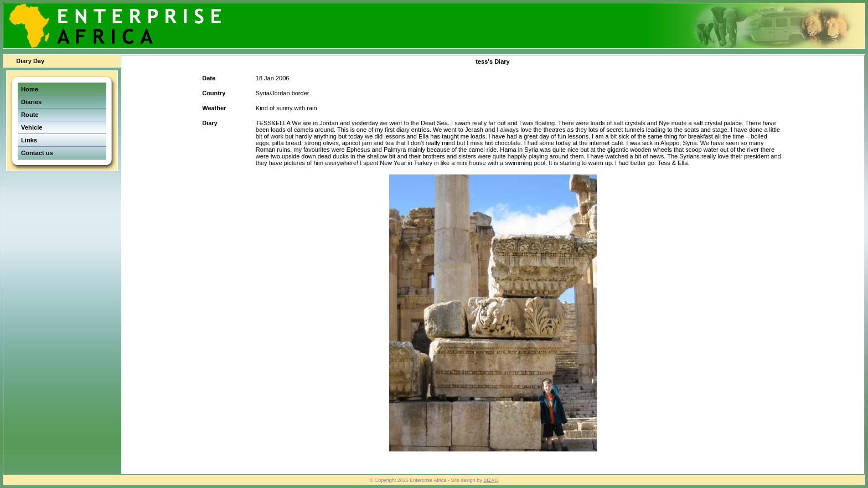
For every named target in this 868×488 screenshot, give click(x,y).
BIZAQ (491, 480)
